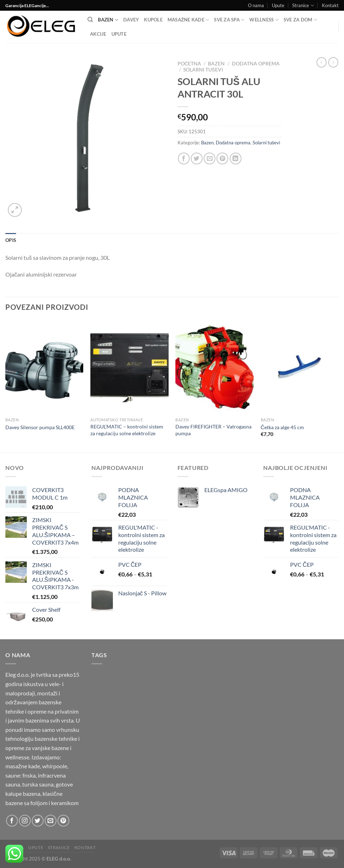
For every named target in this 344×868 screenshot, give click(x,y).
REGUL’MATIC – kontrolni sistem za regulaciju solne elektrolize (127, 430)
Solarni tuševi (203, 70)
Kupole (153, 20)
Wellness (264, 20)
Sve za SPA (229, 20)
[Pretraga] (90, 20)
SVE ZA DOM (300, 20)
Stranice (303, 6)
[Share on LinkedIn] (236, 158)
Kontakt (330, 5)
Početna (190, 64)
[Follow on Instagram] (25, 821)
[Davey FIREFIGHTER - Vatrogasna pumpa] (215, 367)
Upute (278, 5)
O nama (256, 5)
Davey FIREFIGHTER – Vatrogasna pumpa (213, 430)
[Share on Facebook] (184, 158)
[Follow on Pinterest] (63, 821)
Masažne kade (188, 20)
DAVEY (131, 20)
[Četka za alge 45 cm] (300, 367)
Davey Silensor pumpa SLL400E (40, 427)
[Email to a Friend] (210, 158)
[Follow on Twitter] (38, 821)
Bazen (108, 20)
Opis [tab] (11, 240)
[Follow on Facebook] (12, 821)
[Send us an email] (51, 821)
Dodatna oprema (256, 64)
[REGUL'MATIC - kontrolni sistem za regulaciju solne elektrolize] (129, 367)
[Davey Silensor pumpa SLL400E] (44, 367)
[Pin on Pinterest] (222, 158)
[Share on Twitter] (197, 158)
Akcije (98, 34)
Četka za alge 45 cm (282, 427)
